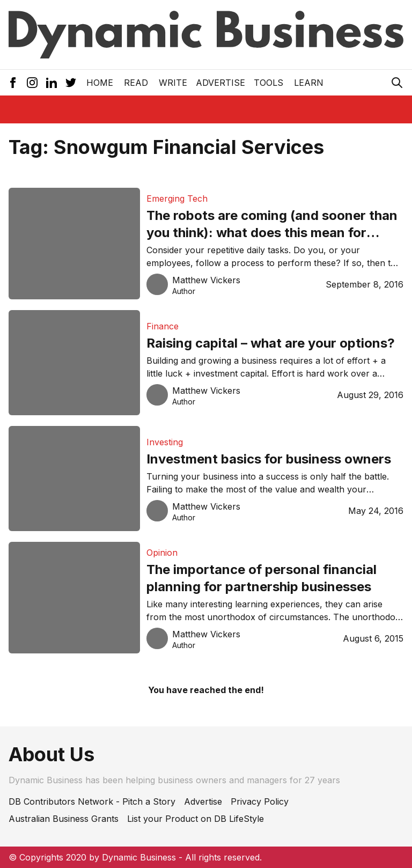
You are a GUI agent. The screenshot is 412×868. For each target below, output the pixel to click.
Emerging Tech (177, 198)
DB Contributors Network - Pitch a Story (92, 801)
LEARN (309, 83)
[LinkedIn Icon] (51, 83)
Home (100, 83)
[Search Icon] (397, 83)
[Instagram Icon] (32, 83)
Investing (165, 442)
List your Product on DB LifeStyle (196, 819)
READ (136, 83)
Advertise (220, 83)
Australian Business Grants (64, 819)
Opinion (162, 553)
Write (173, 83)
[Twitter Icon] (71, 83)
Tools (268, 83)
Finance (163, 326)
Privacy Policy (260, 801)
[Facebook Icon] (13, 83)
